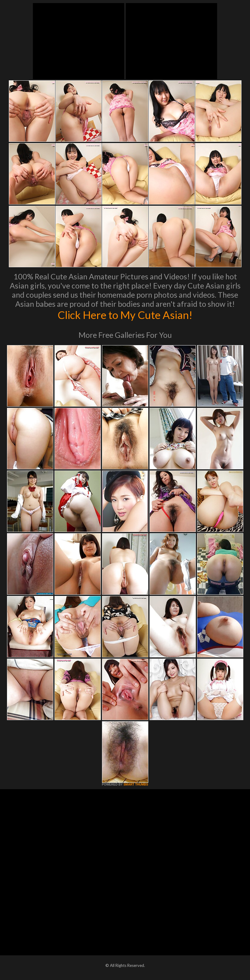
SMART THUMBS (136, 784)
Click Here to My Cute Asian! (125, 315)
